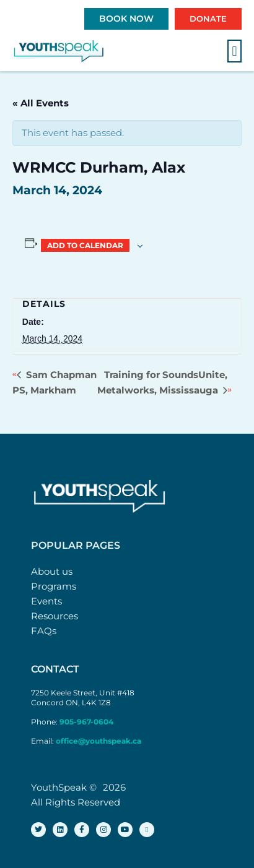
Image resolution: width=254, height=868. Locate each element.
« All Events (41, 103)
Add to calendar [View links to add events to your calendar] (85, 245)
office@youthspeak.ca (99, 741)
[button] (234, 51)
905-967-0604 (87, 722)
